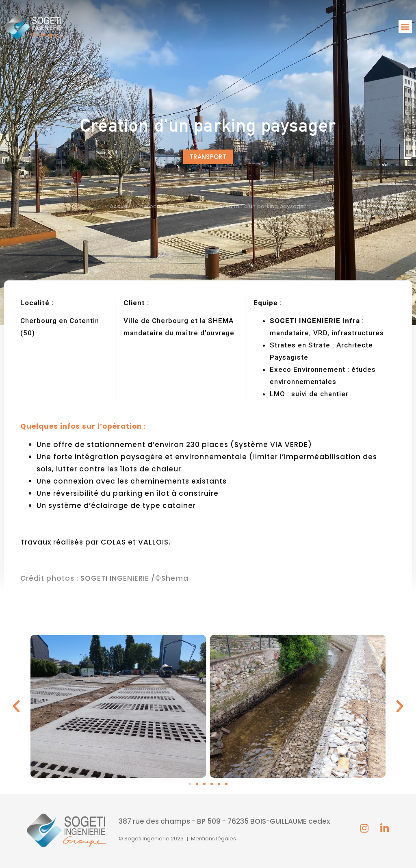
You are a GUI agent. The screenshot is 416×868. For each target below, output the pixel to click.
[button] (405, 27)
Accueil (120, 206)
